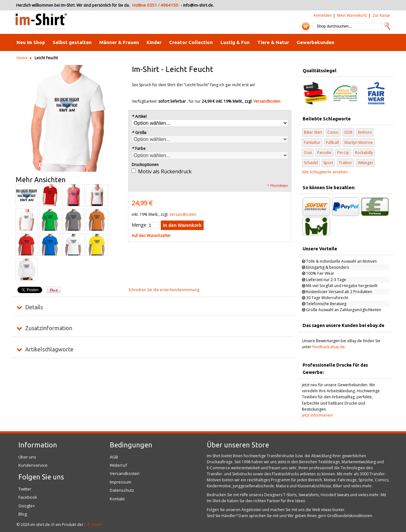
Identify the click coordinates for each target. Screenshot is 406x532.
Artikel (139, 116)
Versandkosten (267, 101)
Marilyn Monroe (359, 142)
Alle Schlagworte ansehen (325, 172)
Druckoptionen (145, 165)
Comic (333, 132)
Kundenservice (33, 465)
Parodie (324, 153)
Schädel (311, 163)
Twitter (25, 489)
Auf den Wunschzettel (151, 236)
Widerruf (118, 465)
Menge (139, 225)
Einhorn (365, 132)
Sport (328, 163)
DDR (348, 132)
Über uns (27, 457)
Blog (23, 514)
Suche (387, 26)
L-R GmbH (93, 525)
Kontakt (117, 499)
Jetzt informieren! (317, 415)
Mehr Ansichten (41, 180)
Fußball (332, 142)
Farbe (139, 148)
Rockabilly (364, 153)
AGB (114, 457)
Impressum (121, 482)
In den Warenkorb (182, 225)
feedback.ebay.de (329, 347)
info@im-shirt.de (198, 5)
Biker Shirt (313, 132)
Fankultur (312, 142)
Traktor (345, 163)
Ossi (308, 153)
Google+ (27, 506)
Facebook (28, 497)
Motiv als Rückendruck (165, 171)
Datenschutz (122, 490)
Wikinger (366, 163)
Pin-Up (343, 153)
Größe (139, 133)
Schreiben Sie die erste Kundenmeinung (164, 290)
